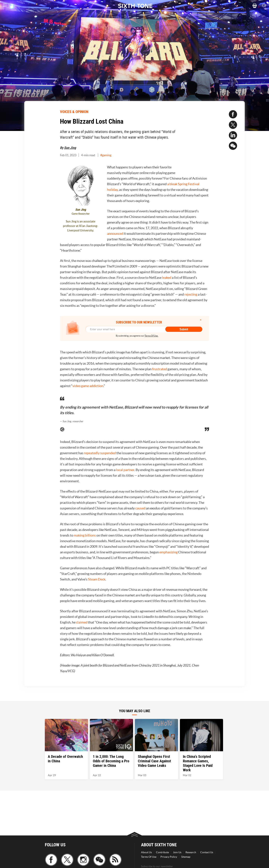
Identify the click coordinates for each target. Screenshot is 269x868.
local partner (125, 470)
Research (191, 852)
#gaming (106, 155)
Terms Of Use (149, 857)
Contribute (162, 852)
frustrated (160, 369)
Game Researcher (81, 214)
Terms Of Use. (151, 336)
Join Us (177, 852)
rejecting (191, 294)
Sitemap (186, 857)
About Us (146, 852)
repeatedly (92, 453)
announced (115, 234)
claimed (82, 622)
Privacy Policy (169, 857)
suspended (108, 453)
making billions (85, 535)
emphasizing (168, 552)
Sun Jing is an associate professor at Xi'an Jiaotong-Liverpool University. (81, 226)
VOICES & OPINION (74, 112)
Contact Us (207, 852)
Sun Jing (70, 148)
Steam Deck (97, 579)
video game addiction (88, 386)
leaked (167, 278)
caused (140, 508)
